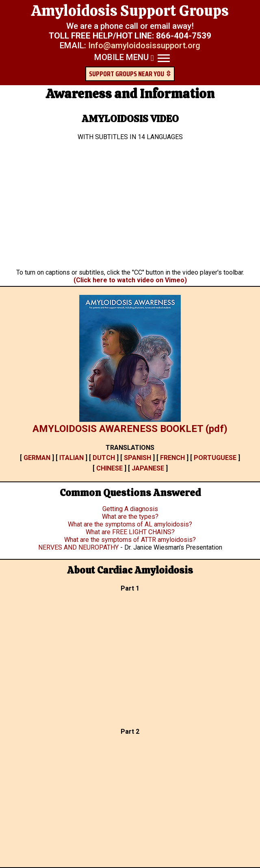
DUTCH (104, 458)
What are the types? (130, 517)
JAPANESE (148, 468)
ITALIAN (71, 458)
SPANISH (138, 458)
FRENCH (172, 458)
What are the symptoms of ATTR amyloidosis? (130, 540)
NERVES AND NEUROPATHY (79, 547)
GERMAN (37, 458)
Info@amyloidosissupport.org (144, 45)
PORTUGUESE (215, 458)
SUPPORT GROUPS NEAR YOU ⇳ (130, 74)
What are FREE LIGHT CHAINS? (130, 532)
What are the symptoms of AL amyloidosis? (130, 524)
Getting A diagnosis (130, 509)
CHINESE (109, 468)
